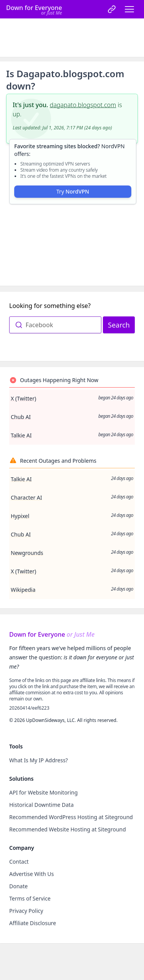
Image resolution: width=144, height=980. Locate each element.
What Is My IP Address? (39, 760)
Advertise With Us (31, 874)
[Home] (34, 9)
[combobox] (55, 325)
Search (119, 325)
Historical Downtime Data (41, 805)
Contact (19, 862)
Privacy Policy (26, 911)
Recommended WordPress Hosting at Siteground (71, 817)
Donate (18, 886)
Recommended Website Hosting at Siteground (68, 829)
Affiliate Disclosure (33, 923)
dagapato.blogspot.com (83, 105)
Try (73, 191)
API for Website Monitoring (43, 792)
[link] (112, 9)
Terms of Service (30, 898)
